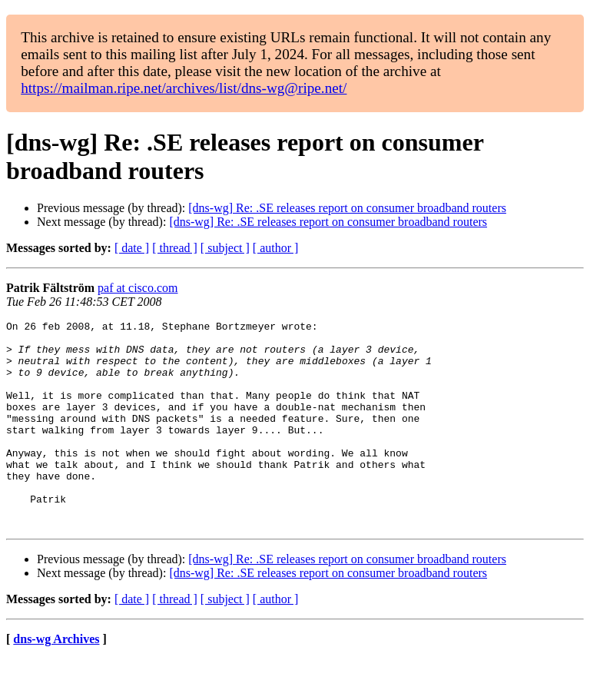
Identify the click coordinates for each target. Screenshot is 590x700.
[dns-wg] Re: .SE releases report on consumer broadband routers (347, 208)
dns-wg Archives (56, 680)
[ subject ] (225, 248)
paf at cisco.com (138, 288)
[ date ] (132, 248)
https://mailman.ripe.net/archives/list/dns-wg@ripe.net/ (184, 88)
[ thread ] (175, 248)
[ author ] (276, 248)
